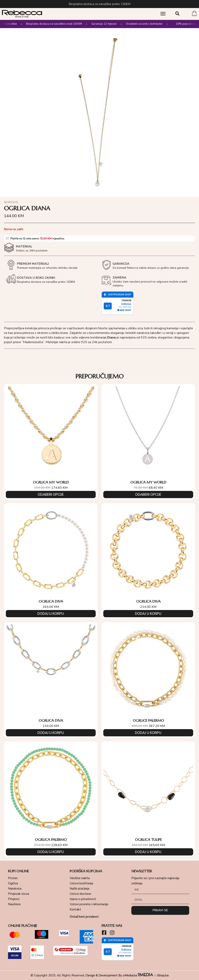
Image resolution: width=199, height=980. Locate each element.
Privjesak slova (19, 894)
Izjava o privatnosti (83, 899)
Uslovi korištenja (81, 883)
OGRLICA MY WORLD (51, 482)
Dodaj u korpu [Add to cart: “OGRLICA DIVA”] (51, 614)
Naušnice (14, 904)
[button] (163, 13)
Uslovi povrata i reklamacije (89, 904)
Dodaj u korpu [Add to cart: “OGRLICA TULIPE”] (148, 852)
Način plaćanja (79, 889)
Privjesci (14, 899)
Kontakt (75, 909)
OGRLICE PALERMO (148, 720)
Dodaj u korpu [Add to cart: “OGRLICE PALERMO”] (148, 733)
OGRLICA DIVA (51, 601)
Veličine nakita (80, 878)
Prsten (13, 878)
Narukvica (15, 889)
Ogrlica (13, 883)
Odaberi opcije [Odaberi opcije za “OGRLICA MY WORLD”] (51, 495)
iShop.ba (163, 975)
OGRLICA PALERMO (51, 840)
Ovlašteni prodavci (84, 917)
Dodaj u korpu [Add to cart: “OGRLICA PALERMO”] (51, 852)
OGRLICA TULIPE (148, 840)
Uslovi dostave (80, 894)
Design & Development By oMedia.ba (120, 975)
